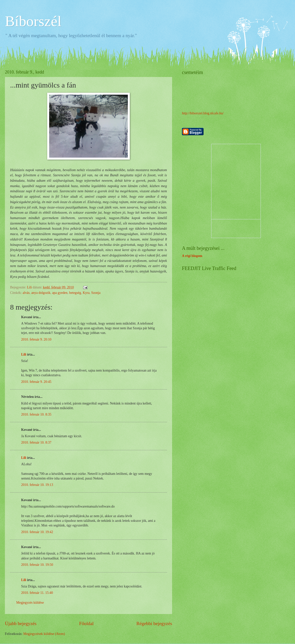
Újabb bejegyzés (21, 623)
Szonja (96, 293)
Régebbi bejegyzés (154, 623)
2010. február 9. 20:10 (36, 339)
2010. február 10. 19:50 (37, 565)
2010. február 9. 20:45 (36, 382)
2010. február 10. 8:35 (36, 414)
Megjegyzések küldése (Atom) (44, 634)
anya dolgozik (41, 293)
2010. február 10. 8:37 (36, 442)
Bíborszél (33, 21)
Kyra (86, 293)
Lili (24, 354)
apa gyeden (60, 293)
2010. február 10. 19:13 (37, 485)
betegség (75, 293)
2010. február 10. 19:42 (37, 532)
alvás (26, 293)
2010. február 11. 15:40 (37, 593)
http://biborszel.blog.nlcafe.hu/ (203, 113)
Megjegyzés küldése (30, 603)
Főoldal (86, 623)
